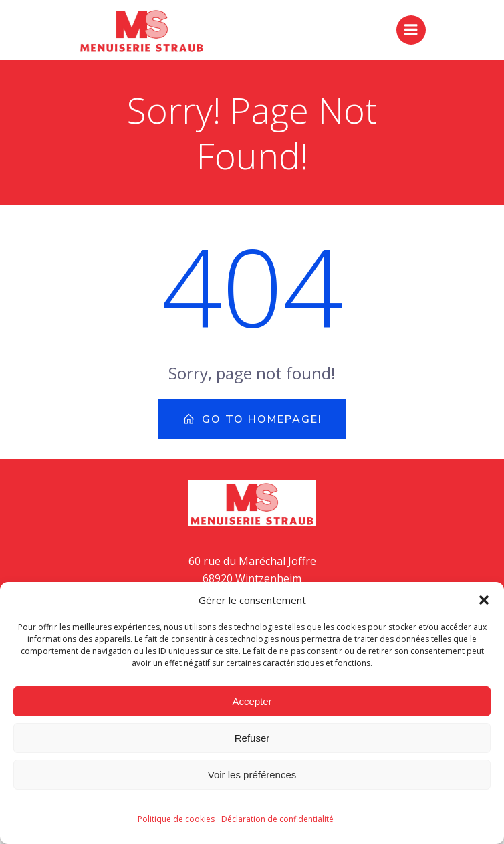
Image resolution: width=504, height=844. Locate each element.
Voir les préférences (252, 775)
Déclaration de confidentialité (277, 819)
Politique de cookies (176, 819)
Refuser (252, 738)
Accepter (252, 701)
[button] (484, 600)
